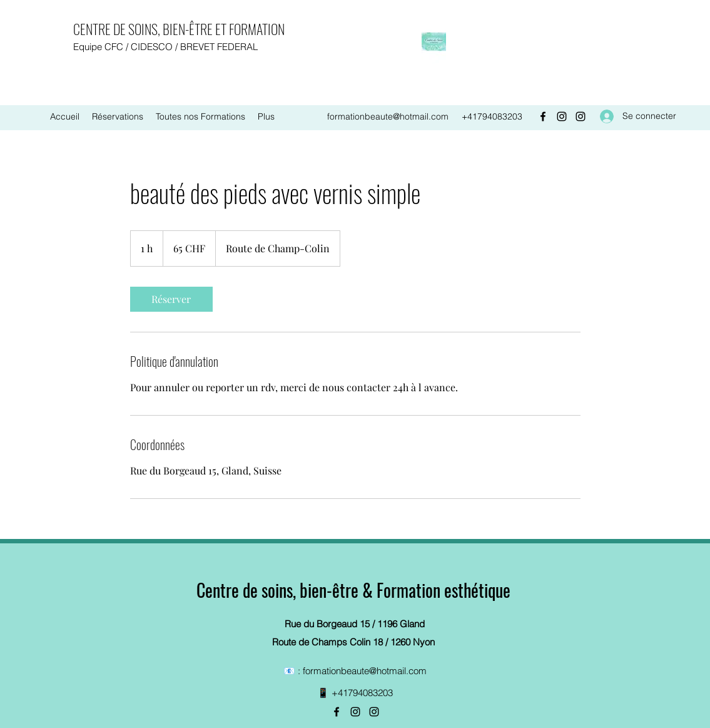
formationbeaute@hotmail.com (388, 116)
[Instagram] (562, 116)
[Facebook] (543, 116)
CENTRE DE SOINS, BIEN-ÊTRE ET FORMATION (179, 29)
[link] (171, 299)
